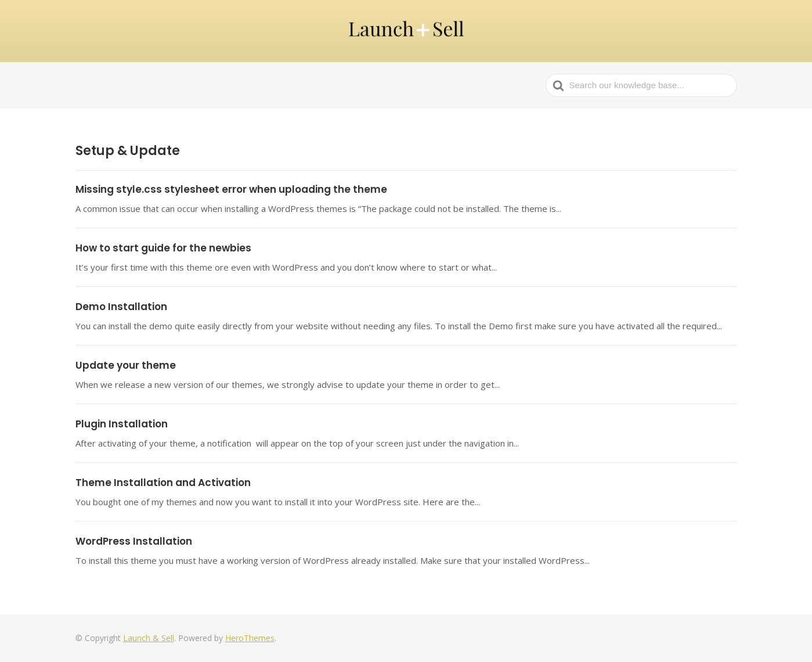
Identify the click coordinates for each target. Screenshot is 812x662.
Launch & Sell (149, 638)
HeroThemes (250, 638)
